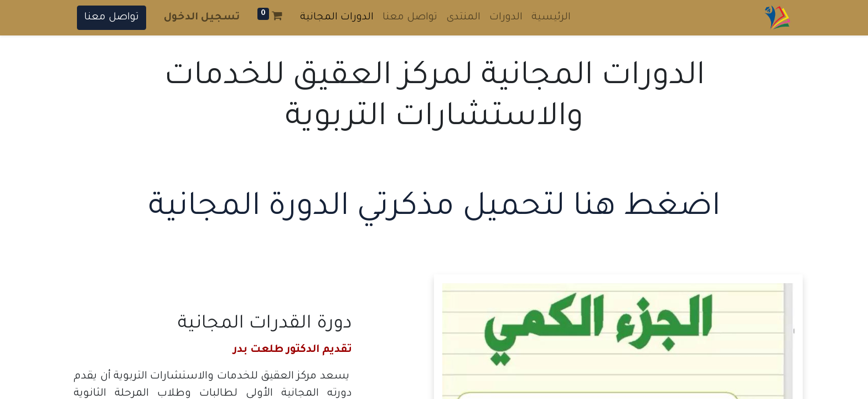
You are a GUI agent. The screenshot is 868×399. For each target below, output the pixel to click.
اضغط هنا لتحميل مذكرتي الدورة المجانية (434, 209)
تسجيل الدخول (202, 18)
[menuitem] (551, 18)
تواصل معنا (112, 18)
